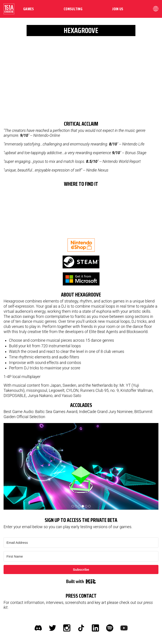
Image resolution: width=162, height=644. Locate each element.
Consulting (73, 9)
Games (29, 9)
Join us (118, 9)
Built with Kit (81, 581)
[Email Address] (81, 543)
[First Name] (81, 556)
